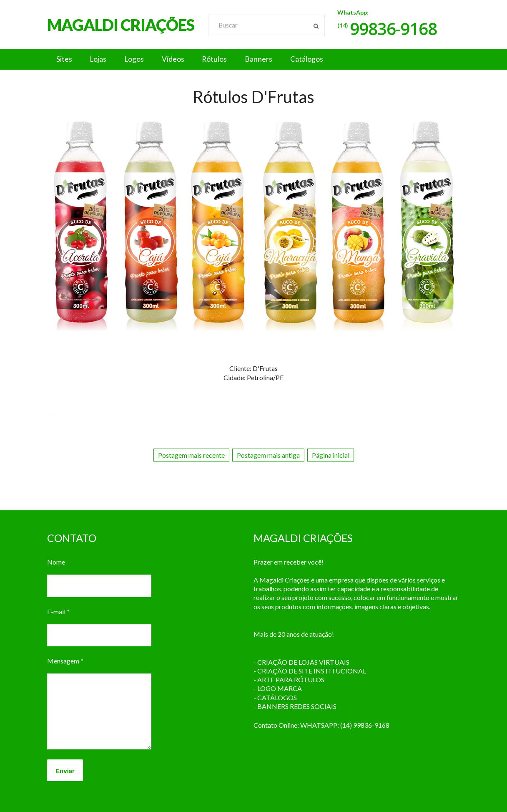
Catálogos (328, 59)
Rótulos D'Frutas (254, 97)
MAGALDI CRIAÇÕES (121, 25)
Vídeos (184, 59)
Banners (276, 59)
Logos (142, 59)
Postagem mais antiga (268, 455)
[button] (254, 59)
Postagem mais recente (191, 455)
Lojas (103, 59)
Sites (65, 59)
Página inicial (331, 455)
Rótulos (229, 59)
